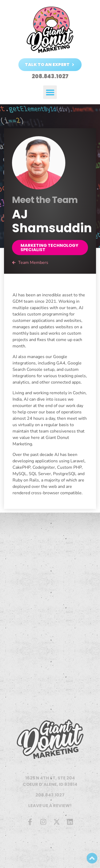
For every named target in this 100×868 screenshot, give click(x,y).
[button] (50, 92)
